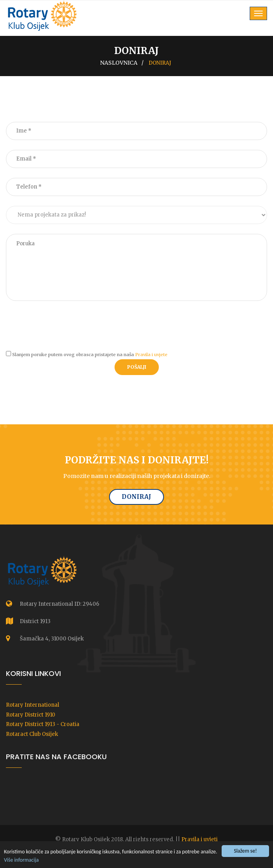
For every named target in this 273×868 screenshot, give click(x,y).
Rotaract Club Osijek (32, 734)
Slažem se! (245, 852)
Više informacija (21, 860)
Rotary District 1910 (31, 715)
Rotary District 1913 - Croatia (43, 724)
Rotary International (33, 705)
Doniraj (136, 497)
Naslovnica (119, 63)
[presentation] (66, 326)
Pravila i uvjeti (200, 839)
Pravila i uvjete (151, 355)
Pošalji (137, 367)
